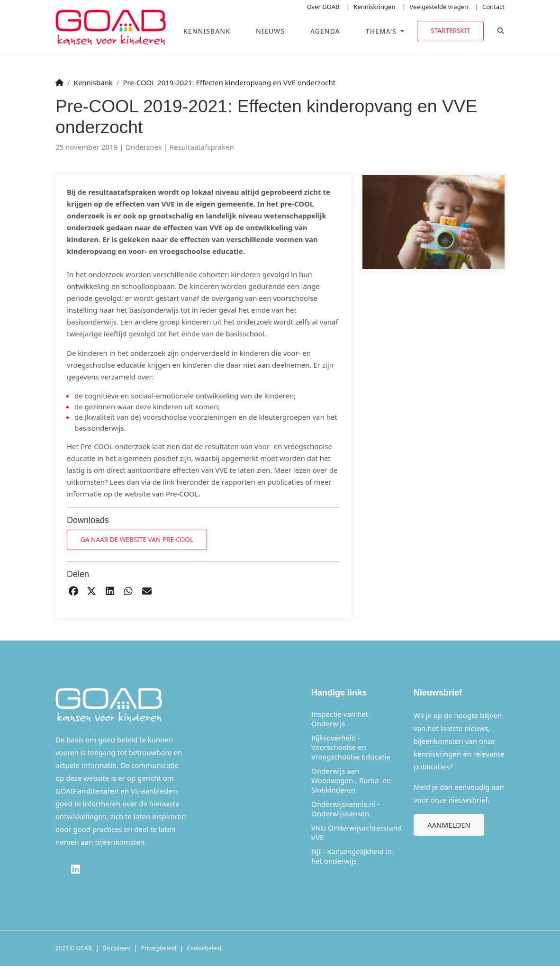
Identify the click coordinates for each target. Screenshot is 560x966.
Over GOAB (323, 7)
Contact (493, 7)
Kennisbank (207, 31)
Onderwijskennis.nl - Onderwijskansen (345, 809)
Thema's (382, 31)
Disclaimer (116, 948)
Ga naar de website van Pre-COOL (137, 539)
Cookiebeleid (204, 948)
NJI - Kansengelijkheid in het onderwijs (352, 856)
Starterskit (450, 31)
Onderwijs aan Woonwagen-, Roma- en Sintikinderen (351, 780)
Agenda (325, 31)
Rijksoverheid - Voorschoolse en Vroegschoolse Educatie (351, 747)
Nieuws (270, 31)
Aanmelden (449, 825)
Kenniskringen (374, 7)
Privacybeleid (158, 948)
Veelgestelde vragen (439, 7)
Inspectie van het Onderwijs (340, 719)
